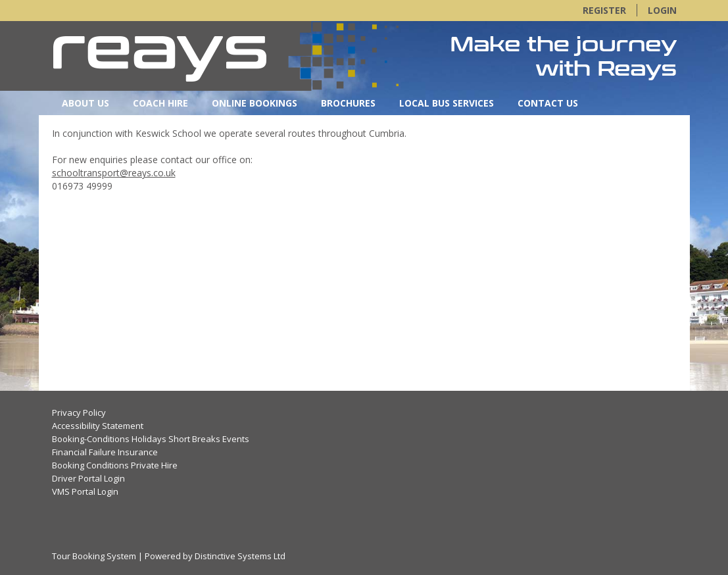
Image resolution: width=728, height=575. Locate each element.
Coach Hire (160, 103)
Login (662, 10)
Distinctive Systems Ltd (240, 556)
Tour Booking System (94, 556)
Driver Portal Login (88, 478)
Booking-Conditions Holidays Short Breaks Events (151, 439)
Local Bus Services (447, 103)
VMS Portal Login (85, 491)
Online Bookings (255, 103)
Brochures (348, 103)
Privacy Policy (79, 413)
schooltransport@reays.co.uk (114, 173)
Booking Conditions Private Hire (115, 465)
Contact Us (548, 103)
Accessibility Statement (98, 426)
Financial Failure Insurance (105, 452)
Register (604, 10)
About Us (85, 103)
